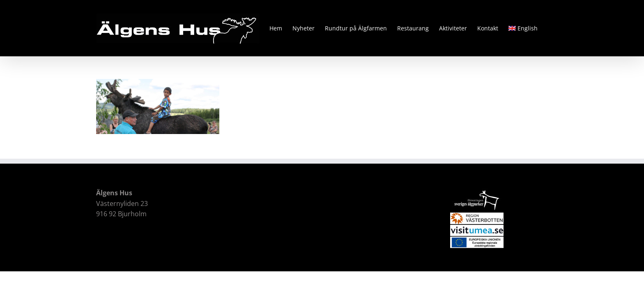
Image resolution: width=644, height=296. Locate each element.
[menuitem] (533, 28)
